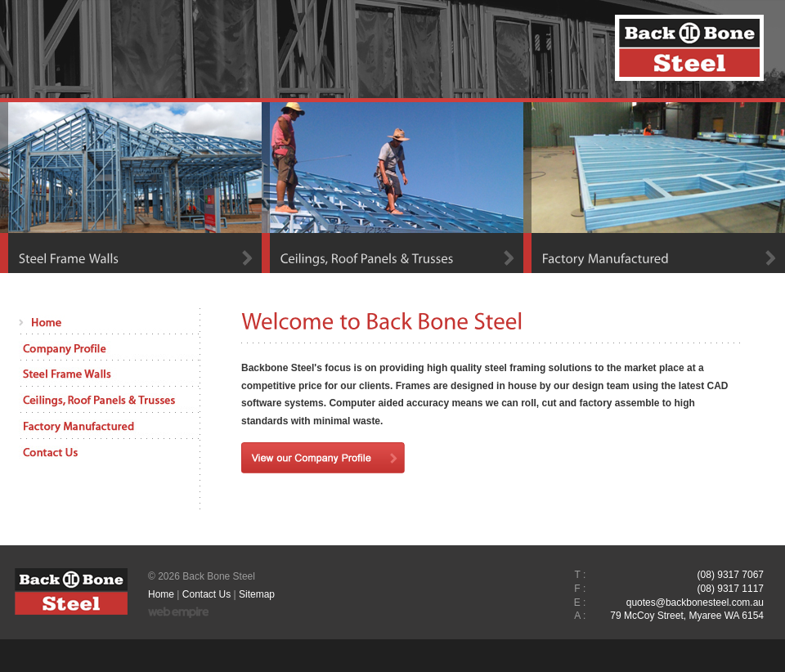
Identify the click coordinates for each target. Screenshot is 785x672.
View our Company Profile (323, 458)
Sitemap (257, 594)
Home (161, 594)
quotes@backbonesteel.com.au (695, 603)
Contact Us (206, 594)
